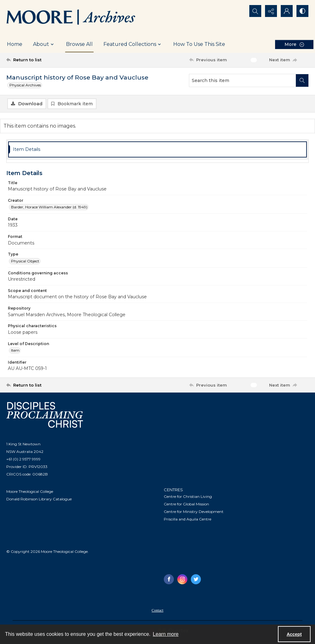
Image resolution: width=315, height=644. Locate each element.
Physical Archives (25, 85)
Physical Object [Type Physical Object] (25, 261)
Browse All (79, 44)
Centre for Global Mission (186, 504)
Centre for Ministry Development (194, 512)
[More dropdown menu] (294, 44)
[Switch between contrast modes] (302, 11)
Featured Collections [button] (133, 44)
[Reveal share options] (271, 11)
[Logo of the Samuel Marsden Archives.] (71, 18)
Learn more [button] (166, 634)
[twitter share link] (196, 579)
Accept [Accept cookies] (294, 634)
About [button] (44, 44)
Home (15, 44)
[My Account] (287, 11)
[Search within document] (302, 80)
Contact (157, 610)
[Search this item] (243, 80)
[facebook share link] (169, 579)
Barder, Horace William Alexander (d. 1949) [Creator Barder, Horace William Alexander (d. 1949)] (49, 207)
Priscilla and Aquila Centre (188, 519)
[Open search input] (255, 11)
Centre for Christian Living (188, 496)
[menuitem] (157, 610)
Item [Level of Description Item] (15, 350)
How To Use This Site (199, 44)
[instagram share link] (182, 579)
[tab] (157, 149)
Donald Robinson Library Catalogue (39, 499)
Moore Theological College (30, 491)
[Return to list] (47, 60)
